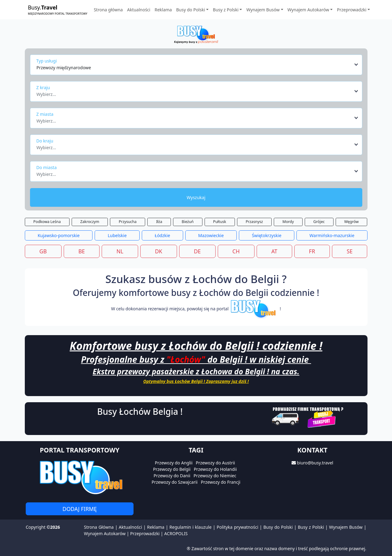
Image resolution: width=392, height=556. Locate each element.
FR (312, 251)
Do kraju (45, 141)
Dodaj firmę (80, 509)
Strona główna (108, 10)
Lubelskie (117, 235)
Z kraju (43, 87)
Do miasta (47, 167)
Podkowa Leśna (47, 222)
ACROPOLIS (176, 533)
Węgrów (351, 222)
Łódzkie (162, 235)
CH (236, 251)
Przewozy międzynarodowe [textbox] (64, 68)
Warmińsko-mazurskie (332, 235)
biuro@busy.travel (315, 463)
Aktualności (139, 10)
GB (43, 251)
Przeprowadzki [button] (352, 10)
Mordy (288, 222)
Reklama (163, 10)
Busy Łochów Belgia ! (140, 411)
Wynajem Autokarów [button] (308, 10)
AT (274, 251)
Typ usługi (47, 61)
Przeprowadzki (145, 533)
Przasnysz (254, 222)
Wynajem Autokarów (105, 533)
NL (120, 251)
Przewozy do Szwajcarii (175, 482)
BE (82, 251)
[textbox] (194, 93)
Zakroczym (90, 222)
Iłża (159, 222)
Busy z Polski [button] (226, 10)
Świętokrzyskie (266, 235)
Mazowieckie (211, 235)
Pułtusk (220, 222)
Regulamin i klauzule (190, 527)
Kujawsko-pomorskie (59, 235)
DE (197, 251)
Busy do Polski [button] (190, 10)
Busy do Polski (278, 527)
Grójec (319, 222)
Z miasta (45, 114)
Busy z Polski (311, 527)
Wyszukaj (196, 197)
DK (159, 251)
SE (350, 251)
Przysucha (128, 222)
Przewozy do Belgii (172, 469)
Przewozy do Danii (172, 476)
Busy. (58, 10)
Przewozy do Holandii (215, 469)
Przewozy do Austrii (215, 463)
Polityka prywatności (238, 527)
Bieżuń (188, 222)
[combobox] (198, 65)
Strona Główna (99, 527)
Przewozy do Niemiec (215, 476)
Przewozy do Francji (221, 482)
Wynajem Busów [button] (263, 10)
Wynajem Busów (346, 527)
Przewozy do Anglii (174, 463)
